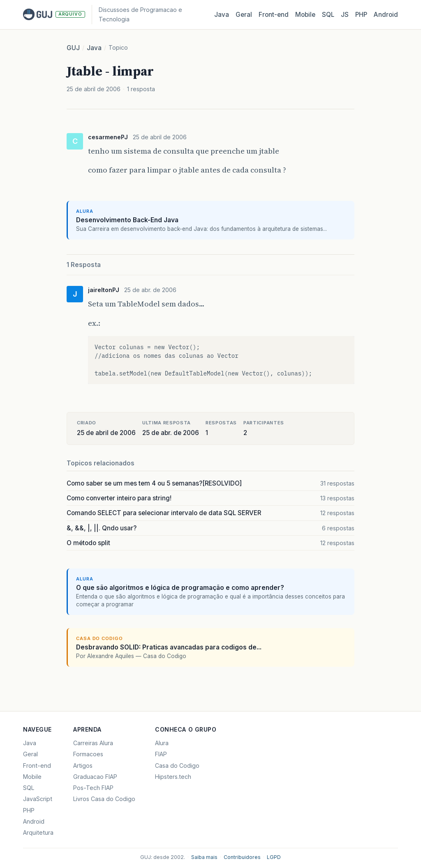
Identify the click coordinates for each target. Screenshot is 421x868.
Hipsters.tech (173, 777)
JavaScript (38, 799)
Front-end (37, 766)
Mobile (305, 15)
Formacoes (88, 754)
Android (386, 15)
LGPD (274, 857)
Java (222, 15)
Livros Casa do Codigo (104, 799)
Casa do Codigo (177, 766)
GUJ (73, 48)
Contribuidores (242, 857)
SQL (328, 15)
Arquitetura (38, 832)
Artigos (83, 766)
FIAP (161, 754)
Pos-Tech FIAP (93, 788)
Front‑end (274, 15)
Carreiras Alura (93, 743)
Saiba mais (204, 857)
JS (345, 15)
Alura (162, 743)
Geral (244, 15)
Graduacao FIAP (95, 777)
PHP (361, 15)
